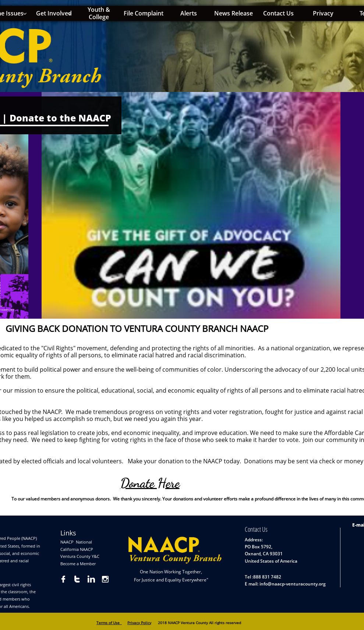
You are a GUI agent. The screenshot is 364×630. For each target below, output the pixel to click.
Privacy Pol (137, 623)
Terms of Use (109, 623)
